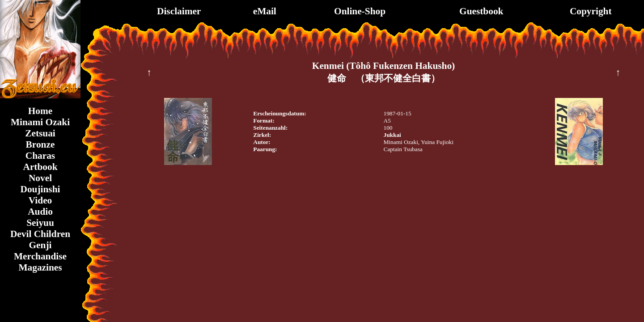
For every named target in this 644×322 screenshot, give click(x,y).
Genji (40, 245)
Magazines (40, 267)
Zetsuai (40, 133)
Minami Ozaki (40, 122)
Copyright (591, 11)
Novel (40, 178)
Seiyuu (40, 223)
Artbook (40, 167)
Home (40, 111)
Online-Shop (360, 11)
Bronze (40, 144)
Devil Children (40, 234)
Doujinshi (40, 189)
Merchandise (40, 256)
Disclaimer (179, 11)
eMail (265, 11)
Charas (40, 156)
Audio (40, 212)
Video (40, 200)
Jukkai (392, 135)
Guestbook (481, 11)
